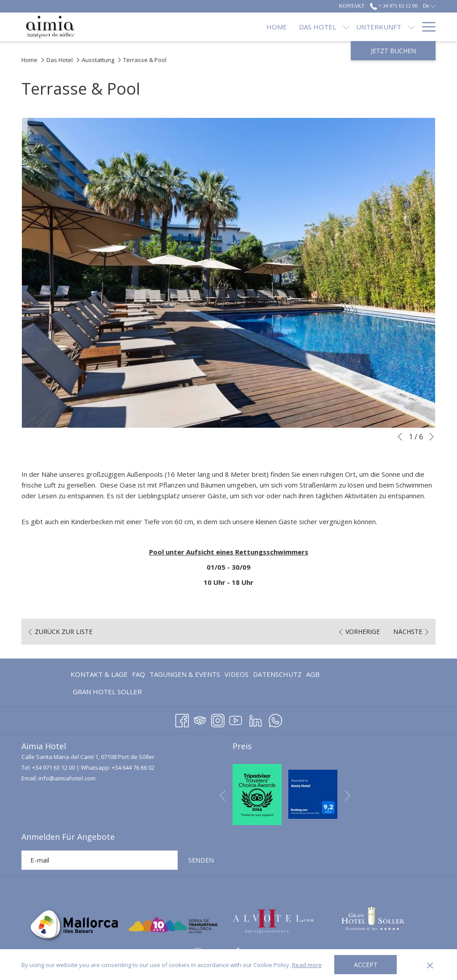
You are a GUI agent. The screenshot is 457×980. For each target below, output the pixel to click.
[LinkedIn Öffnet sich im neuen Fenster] (256, 719)
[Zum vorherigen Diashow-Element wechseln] (400, 437)
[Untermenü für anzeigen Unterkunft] (266, 27)
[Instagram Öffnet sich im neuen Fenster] (218, 719)
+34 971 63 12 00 (54, 767)
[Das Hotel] (172, 27)
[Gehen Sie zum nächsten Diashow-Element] (432, 437)
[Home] (132, 27)
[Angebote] (362, 27)
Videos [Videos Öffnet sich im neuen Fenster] (237, 676)
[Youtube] (236, 719)
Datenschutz (277, 674)
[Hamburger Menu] (426, 27)
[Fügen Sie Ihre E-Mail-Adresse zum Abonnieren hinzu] (100, 860)
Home (29, 60)
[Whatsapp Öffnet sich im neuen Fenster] (275, 719)
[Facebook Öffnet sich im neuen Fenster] (182, 719)
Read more (307, 965)
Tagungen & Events (185, 674)
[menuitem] (100, 674)
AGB (313, 674)
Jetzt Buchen (393, 51)
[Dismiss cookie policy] (430, 965)
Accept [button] (366, 965)
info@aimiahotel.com (67, 778)
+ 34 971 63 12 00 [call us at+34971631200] (394, 6)
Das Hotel (60, 60)
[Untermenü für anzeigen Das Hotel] (201, 27)
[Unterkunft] (234, 27)
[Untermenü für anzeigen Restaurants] (334, 27)
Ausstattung (98, 60)
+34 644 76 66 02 (133, 767)
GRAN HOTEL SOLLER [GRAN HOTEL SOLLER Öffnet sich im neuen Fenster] (107, 693)
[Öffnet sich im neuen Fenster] (257, 793)
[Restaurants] (300, 27)
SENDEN (201, 860)
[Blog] (401, 27)
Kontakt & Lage (99, 674)
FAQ (139, 674)
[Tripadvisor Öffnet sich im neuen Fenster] (200, 719)
